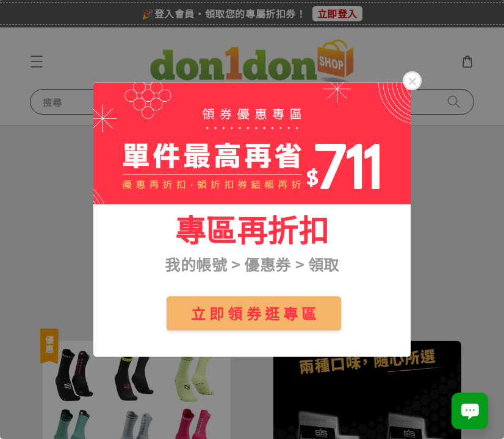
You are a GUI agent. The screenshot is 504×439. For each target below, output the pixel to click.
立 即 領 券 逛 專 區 (254, 313)
